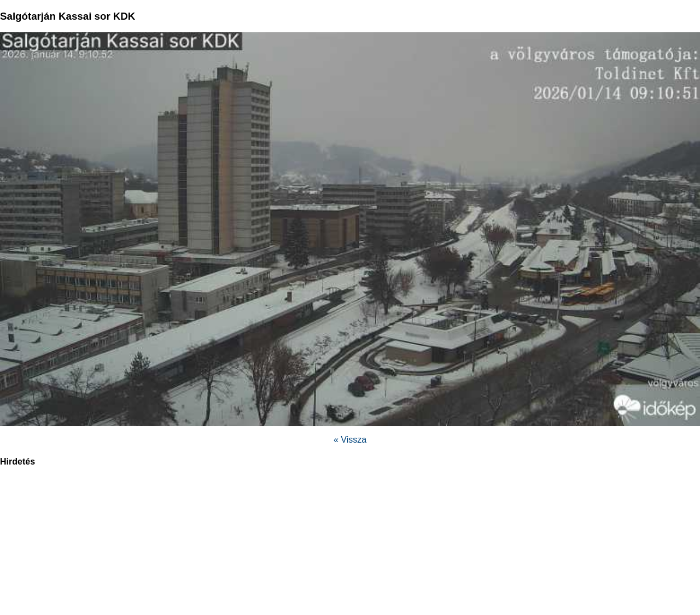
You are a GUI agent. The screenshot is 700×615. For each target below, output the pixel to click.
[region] (350, 547)
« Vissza (350, 440)
